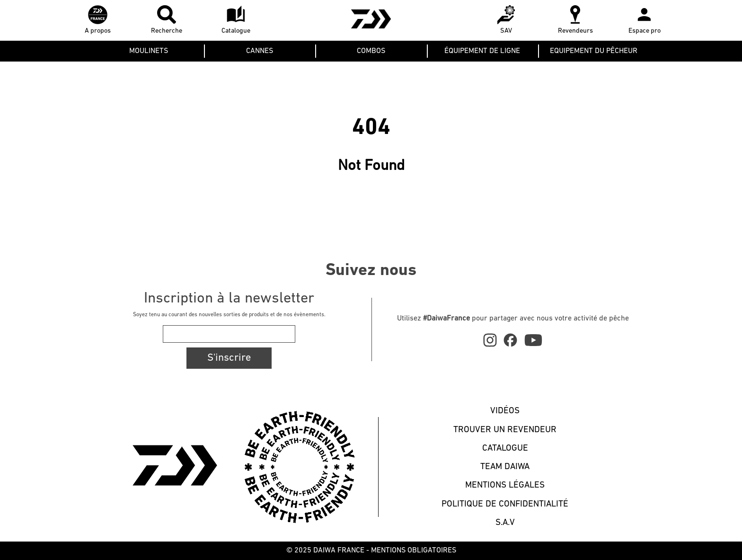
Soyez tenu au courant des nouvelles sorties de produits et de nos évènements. (229, 315)
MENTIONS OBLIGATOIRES (414, 551)
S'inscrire (229, 358)
